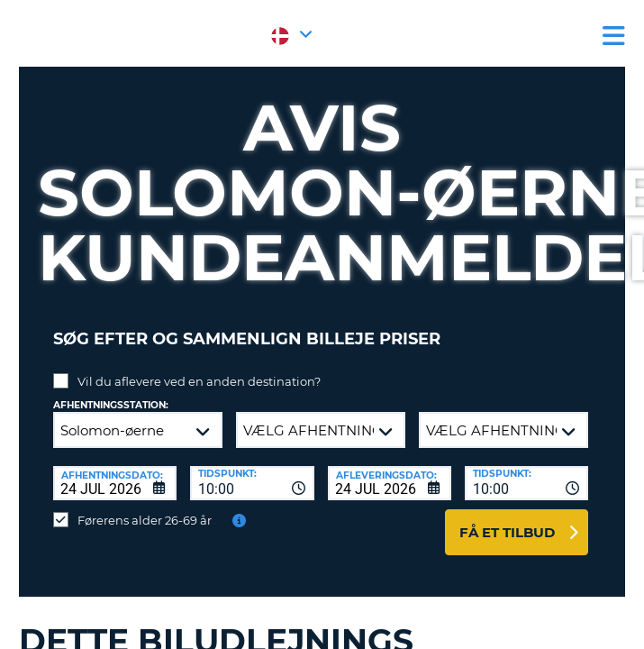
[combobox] (252, 483)
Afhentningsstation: (111, 405)
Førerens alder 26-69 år (145, 520)
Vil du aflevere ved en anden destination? (199, 381)
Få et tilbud (507, 532)
